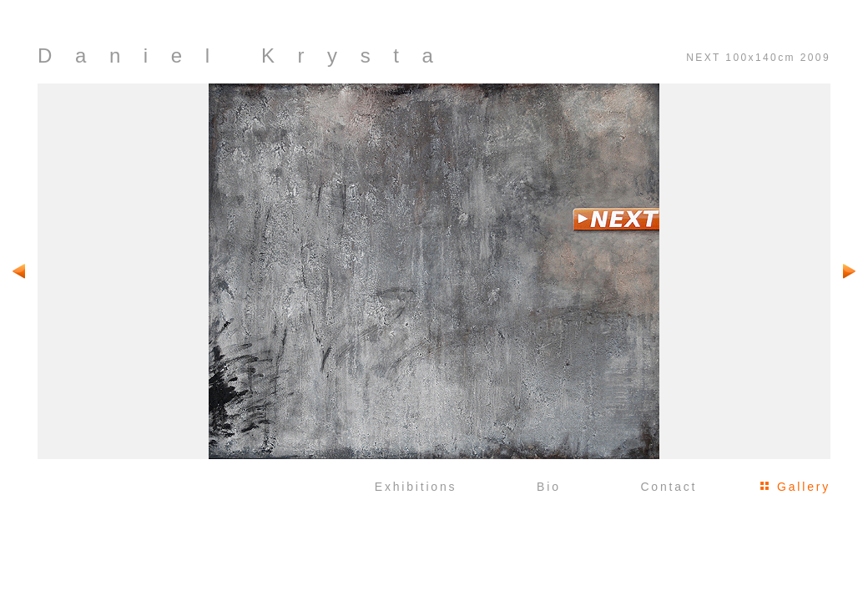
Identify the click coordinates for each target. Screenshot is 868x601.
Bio (549, 487)
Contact (669, 487)
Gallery (804, 487)
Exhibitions (416, 487)
